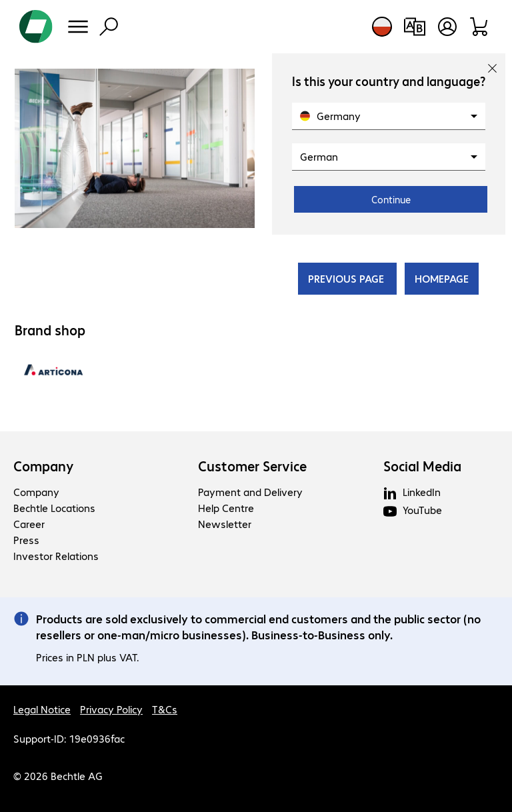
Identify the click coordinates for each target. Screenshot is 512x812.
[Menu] (78, 27)
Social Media (422, 466)
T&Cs (165, 709)
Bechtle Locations (54, 508)
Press (26, 540)
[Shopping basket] (480, 27)
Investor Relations (56, 556)
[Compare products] (414, 27)
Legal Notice (42, 709)
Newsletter (225, 524)
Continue (391, 199)
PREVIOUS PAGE (347, 278)
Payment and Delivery (250, 492)
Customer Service (252, 466)
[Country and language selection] (382, 27)
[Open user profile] (447, 27)
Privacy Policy (111, 709)
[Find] (109, 27)
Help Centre (226, 508)
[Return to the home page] (36, 27)
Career (29, 524)
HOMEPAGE (442, 278)
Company (44, 466)
